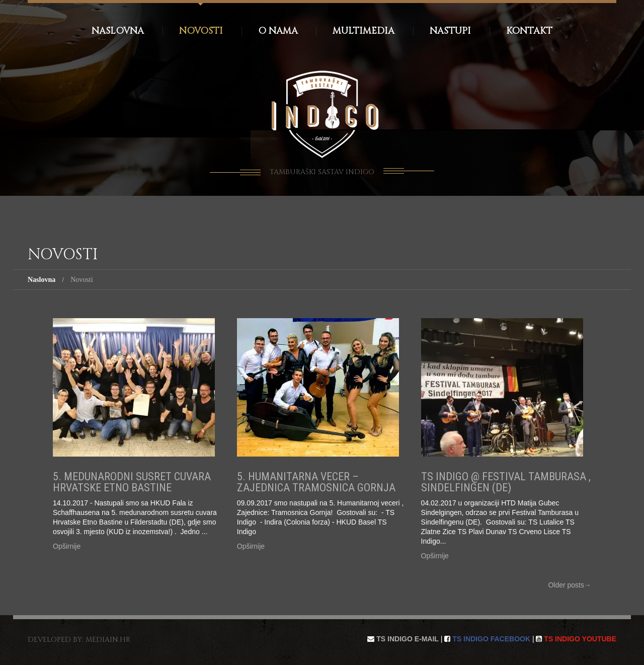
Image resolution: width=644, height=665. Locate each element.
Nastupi (450, 31)
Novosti (201, 31)
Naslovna (118, 31)
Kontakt (529, 31)
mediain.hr (108, 640)
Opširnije (67, 546)
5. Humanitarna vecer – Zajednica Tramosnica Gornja (316, 482)
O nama (278, 31)
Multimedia (364, 31)
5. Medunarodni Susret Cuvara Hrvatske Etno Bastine (132, 482)
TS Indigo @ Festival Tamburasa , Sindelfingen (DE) (506, 482)
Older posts (570, 585)
